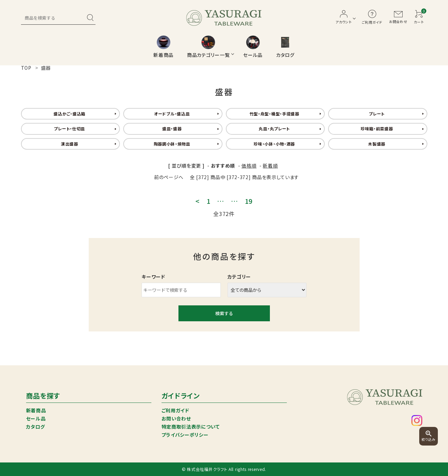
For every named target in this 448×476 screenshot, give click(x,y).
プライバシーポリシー (185, 435)
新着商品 (36, 410)
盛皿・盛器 (172, 128)
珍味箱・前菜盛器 (377, 128)
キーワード (153, 277)
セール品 (36, 418)
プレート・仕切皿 (69, 128)
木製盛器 (377, 144)
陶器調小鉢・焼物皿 (172, 144)
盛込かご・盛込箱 (69, 114)
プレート (377, 114)
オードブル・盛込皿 (172, 114)
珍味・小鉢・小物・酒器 (274, 144)
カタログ (36, 427)
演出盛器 (70, 144)
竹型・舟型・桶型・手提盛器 (274, 114)
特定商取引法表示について (191, 427)
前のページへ (169, 177)
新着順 (270, 166)
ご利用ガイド (175, 410)
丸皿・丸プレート (274, 128)
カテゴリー (239, 277)
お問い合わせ (176, 418)
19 (249, 201)
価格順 (249, 166)
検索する (224, 313)
